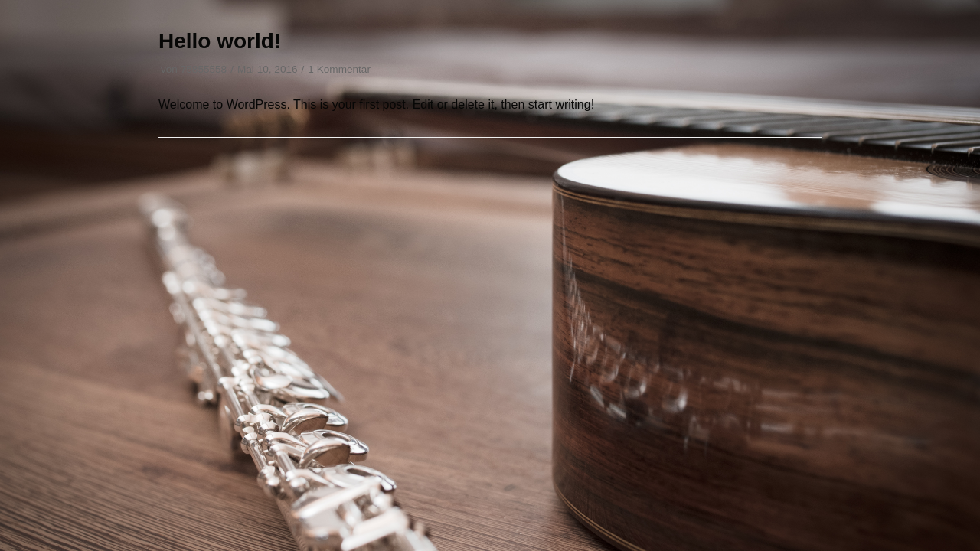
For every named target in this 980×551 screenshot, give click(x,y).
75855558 (204, 69)
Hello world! (220, 41)
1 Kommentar (339, 69)
